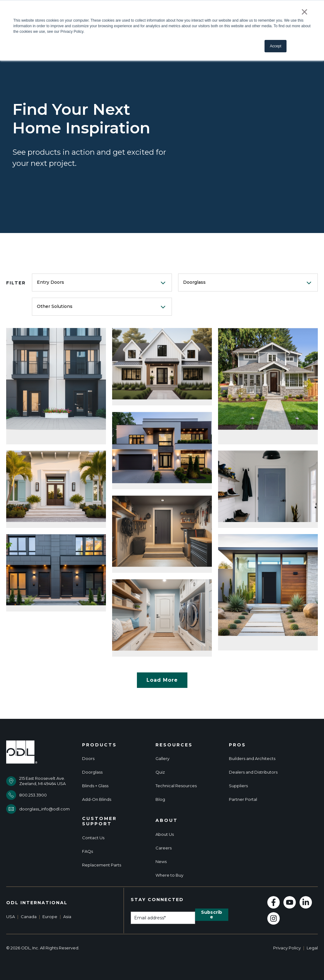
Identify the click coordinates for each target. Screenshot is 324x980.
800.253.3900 (33, 795)
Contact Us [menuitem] (93, 838)
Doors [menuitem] (88, 759)
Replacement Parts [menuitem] (102, 865)
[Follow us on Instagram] (274, 918)
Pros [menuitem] (237, 745)
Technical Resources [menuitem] (176, 786)
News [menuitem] (161, 862)
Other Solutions (55, 306)
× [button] (304, 12)
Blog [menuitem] (160, 799)
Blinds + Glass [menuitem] (95, 786)
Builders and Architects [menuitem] (252, 759)
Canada (29, 917)
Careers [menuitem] (164, 848)
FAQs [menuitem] (88, 851)
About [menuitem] (167, 820)
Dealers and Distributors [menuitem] (253, 772)
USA (11, 917)
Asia (67, 917)
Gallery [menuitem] (162, 759)
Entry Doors (50, 282)
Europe (50, 917)
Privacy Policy (287, 948)
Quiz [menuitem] (160, 772)
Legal (312, 948)
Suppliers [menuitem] (238, 786)
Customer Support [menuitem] (99, 821)
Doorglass (194, 282)
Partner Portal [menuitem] (243, 799)
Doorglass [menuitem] (92, 772)
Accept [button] (276, 46)
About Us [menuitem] (165, 834)
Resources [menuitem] (174, 745)
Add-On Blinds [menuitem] (97, 799)
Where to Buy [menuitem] (169, 875)
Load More (162, 680)
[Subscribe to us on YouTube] (290, 902)
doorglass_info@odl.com (44, 809)
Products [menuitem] (99, 745)
